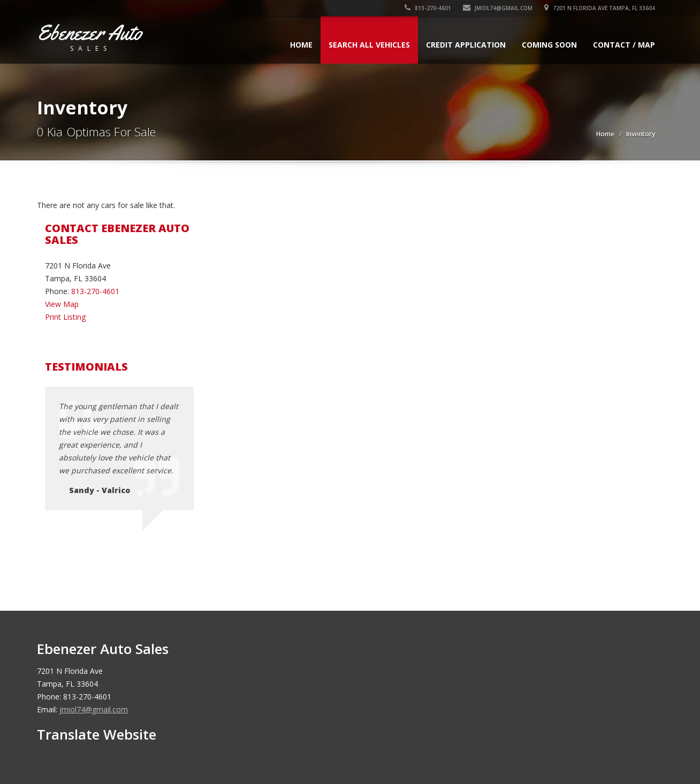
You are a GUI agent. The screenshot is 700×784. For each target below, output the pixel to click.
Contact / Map (624, 45)
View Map (62, 304)
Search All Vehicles (369, 45)
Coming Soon (549, 45)
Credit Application (466, 45)
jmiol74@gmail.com (498, 8)
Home (301, 45)
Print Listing (65, 317)
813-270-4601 (428, 8)
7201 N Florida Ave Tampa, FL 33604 (600, 8)
